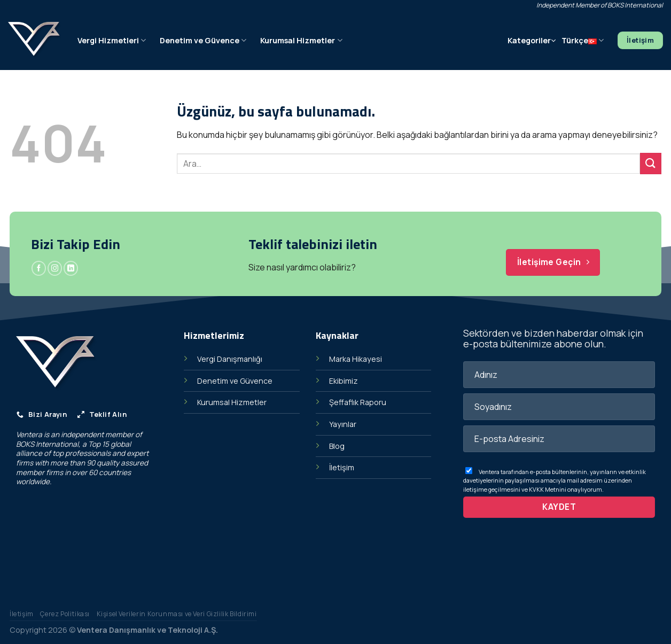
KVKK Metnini (548, 489)
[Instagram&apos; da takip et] (55, 268)
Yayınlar (343, 424)
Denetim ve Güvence (203, 41)
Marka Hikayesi (356, 359)
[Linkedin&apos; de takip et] (71, 268)
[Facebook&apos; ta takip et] (39, 268)
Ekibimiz (344, 381)
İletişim (342, 467)
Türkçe (583, 41)
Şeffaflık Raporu (358, 402)
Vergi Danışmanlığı (230, 359)
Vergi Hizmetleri (112, 41)
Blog (337, 446)
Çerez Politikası (65, 614)
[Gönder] (651, 163)
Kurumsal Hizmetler (301, 41)
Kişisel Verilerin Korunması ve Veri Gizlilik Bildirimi (177, 614)
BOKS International (47, 444)
